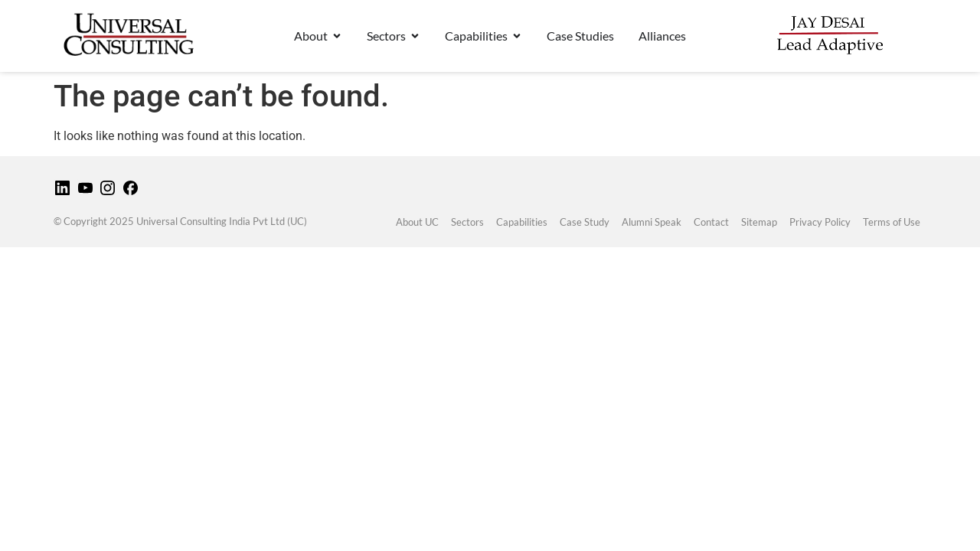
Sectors (467, 222)
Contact (711, 222)
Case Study (585, 222)
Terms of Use (892, 222)
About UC (417, 222)
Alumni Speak (652, 222)
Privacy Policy (820, 222)
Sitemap (759, 222)
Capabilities (522, 222)
